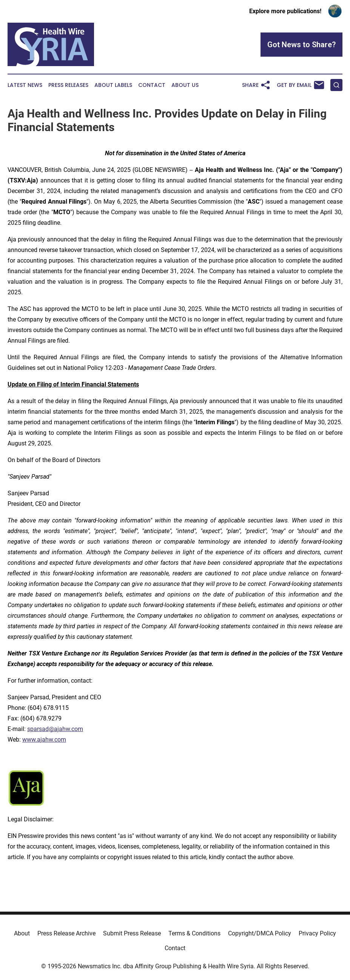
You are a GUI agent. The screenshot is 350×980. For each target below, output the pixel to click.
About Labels (113, 85)
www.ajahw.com (44, 740)
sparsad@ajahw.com (55, 729)
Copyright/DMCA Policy (260, 933)
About (22, 933)
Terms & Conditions (194, 933)
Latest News (25, 85)
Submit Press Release (132, 933)
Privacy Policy (317, 933)
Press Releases (68, 85)
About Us (185, 85)
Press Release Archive (66, 933)
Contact (152, 85)
